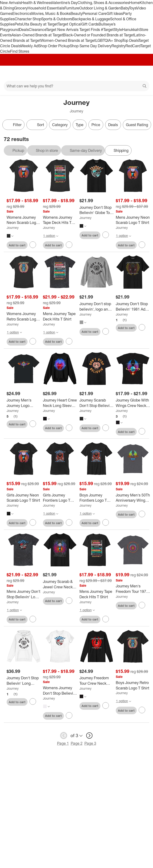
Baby (125, 8)
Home (134, 3)
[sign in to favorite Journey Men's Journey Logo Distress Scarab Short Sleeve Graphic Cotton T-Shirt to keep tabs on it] (33, 424)
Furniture (72, 8)
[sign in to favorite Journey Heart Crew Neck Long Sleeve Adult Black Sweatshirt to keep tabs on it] (69, 428)
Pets (18, 24)
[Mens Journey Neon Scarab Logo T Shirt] (133, 220)
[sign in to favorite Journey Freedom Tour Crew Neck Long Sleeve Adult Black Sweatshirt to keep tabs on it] (106, 706)
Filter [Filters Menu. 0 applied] (13, 125)
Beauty (76, 13)
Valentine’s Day (65, 3)
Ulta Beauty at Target (40, 24)
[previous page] (64, 735)
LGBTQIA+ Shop (109, 40)
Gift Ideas (115, 13)
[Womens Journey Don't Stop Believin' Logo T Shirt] (60, 691)
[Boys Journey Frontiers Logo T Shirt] (97, 498)
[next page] (89, 735)
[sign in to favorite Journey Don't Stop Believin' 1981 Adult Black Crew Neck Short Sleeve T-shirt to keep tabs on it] (142, 327)
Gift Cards (90, 24)
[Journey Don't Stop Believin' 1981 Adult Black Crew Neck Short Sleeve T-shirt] (133, 307)
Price (96, 125)
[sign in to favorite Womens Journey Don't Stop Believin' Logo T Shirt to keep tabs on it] (69, 715)
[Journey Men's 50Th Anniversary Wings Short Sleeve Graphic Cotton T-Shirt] (133, 498)
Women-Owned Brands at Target (68, 40)
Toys (133, 8)
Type (80, 125)
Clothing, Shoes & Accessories (103, 3)
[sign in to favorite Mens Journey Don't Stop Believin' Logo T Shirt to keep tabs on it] (33, 619)
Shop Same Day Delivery (91, 46)
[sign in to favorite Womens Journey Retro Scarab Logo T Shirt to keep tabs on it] (33, 341)
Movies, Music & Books (51, 13)
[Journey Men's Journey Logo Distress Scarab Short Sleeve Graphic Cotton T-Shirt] (24, 403)
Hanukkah (131, 30)
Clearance (37, 30)
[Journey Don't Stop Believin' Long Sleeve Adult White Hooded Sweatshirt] (24, 681)
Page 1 (63, 743)
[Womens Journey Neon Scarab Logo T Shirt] (24, 220)
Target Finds (90, 30)
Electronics (22, 13)
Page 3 (90, 743)
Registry (118, 46)
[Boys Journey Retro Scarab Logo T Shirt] (133, 685)
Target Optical (70, 24)
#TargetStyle (112, 30)
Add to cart (17, 245)
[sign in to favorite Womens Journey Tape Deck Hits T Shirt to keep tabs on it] (69, 245)
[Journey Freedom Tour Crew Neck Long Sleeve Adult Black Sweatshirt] (97, 681)
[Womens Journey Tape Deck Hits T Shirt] (60, 220)
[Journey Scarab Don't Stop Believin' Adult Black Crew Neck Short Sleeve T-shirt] (97, 403)
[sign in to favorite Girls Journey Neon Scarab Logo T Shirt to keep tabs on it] (33, 522)
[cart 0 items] (143, 73)
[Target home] (77, 73)
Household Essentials (46, 8)
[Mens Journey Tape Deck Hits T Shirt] (60, 316)
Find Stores (20, 51)
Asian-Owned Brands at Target (37, 35)
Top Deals (130, 40)
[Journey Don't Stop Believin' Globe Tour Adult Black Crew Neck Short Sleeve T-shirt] (97, 210)
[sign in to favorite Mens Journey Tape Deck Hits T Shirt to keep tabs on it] (69, 341)
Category (60, 125)
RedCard (133, 46)
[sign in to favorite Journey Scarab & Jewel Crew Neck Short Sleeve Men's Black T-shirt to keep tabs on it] (69, 601)
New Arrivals (11, 3)
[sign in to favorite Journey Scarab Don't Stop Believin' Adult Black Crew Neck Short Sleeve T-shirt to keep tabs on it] (106, 428)
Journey (13, 228)
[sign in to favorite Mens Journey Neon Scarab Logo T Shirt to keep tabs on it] (142, 245)
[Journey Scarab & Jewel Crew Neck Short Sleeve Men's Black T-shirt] (60, 584)
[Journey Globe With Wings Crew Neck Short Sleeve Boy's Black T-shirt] (133, 403)
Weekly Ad (29, 46)
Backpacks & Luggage (91, 19)
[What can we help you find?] (76, 86)
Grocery (21, 8)
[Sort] (37, 125)
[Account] (131, 73)
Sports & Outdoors (57, 19)
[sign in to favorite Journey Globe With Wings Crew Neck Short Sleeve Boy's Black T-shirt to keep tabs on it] (142, 431)
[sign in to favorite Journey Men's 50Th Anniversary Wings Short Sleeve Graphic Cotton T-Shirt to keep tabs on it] (142, 514)
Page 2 (77, 743)
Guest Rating (137, 125)
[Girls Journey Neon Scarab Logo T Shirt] (24, 498)
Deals (24, 30)
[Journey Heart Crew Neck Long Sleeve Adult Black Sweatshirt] (60, 403)
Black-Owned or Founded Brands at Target (99, 35)
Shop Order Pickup (54, 46)
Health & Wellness (37, 3)
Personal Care (95, 13)
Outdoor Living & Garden (100, 8)
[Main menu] (10, 73)
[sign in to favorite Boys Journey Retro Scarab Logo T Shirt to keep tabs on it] (142, 710)
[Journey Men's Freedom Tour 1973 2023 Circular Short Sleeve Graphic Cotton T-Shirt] (133, 589)
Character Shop (28, 19)
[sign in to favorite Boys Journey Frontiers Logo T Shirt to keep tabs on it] (106, 522)
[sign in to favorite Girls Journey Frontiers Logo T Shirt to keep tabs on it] (69, 522)
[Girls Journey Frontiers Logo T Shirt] (60, 498)
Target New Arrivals (63, 30)
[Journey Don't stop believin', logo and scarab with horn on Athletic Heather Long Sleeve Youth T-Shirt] (97, 307)
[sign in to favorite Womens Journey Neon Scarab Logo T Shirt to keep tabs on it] (33, 245)
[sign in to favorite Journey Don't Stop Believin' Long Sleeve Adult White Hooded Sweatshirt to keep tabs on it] (33, 701)
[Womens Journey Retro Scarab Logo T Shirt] (24, 316)
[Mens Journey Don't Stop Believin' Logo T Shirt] (24, 594)
